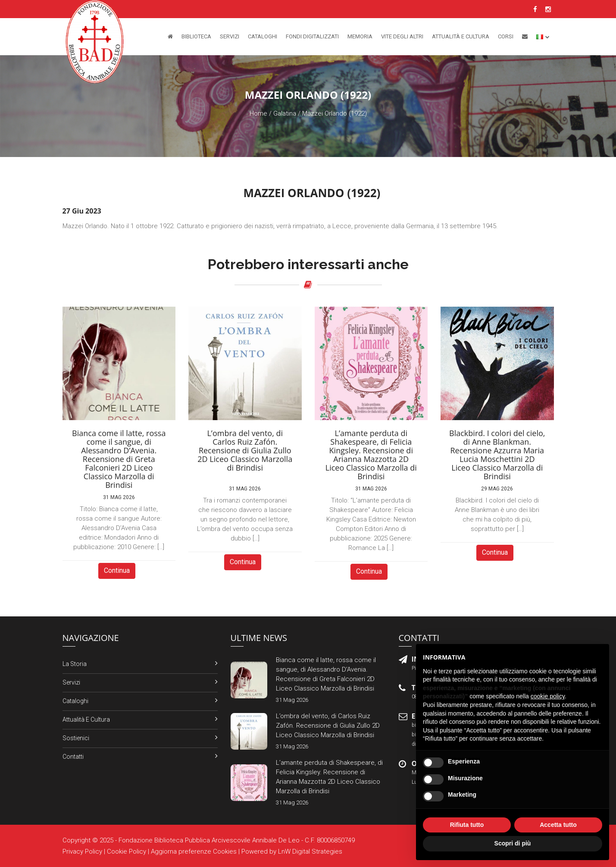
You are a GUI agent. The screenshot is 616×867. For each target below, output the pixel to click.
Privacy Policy (82, 851)
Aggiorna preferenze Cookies (194, 851)
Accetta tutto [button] (558, 825)
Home (258, 113)
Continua (117, 570)
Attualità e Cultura (461, 36)
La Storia (75, 664)
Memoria (360, 36)
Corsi (506, 36)
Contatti (73, 757)
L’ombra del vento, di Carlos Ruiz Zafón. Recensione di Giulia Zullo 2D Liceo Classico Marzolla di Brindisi (328, 726)
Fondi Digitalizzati (312, 36)
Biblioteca (196, 36)
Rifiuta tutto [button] (467, 825)
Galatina (285, 113)
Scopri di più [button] (513, 843)
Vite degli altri (402, 36)
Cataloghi (263, 36)
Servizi (230, 36)
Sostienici (76, 738)
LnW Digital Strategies (310, 851)
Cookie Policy (127, 851)
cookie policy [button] (548, 696)
